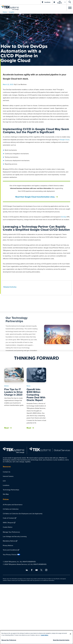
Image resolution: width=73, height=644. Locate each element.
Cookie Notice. (44, 635)
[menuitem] (36, 472)
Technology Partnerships (11, 490)
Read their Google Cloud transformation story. (35, 197)
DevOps (64, 217)
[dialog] (36, 637)
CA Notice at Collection (11, 509)
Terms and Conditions (10, 550)
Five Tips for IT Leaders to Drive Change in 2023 (13, 392)
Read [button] (6, 428)
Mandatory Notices (9, 541)
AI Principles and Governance (13, 505)
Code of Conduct (9, 518)
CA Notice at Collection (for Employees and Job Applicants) (23, 514)
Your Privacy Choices (10, 555)
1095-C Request (8, 523)
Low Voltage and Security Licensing (15, 536)
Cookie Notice (8, 527)
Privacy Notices (8, 545)
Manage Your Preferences (11, 532)
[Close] (70, 634)
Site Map (6, 494)
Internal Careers (8, 476)
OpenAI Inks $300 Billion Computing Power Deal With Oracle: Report (36, 395)
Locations (6, 485)
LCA (4, 481)
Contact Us (7, 472)
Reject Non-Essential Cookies (61, 640)
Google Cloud (65, 140)
